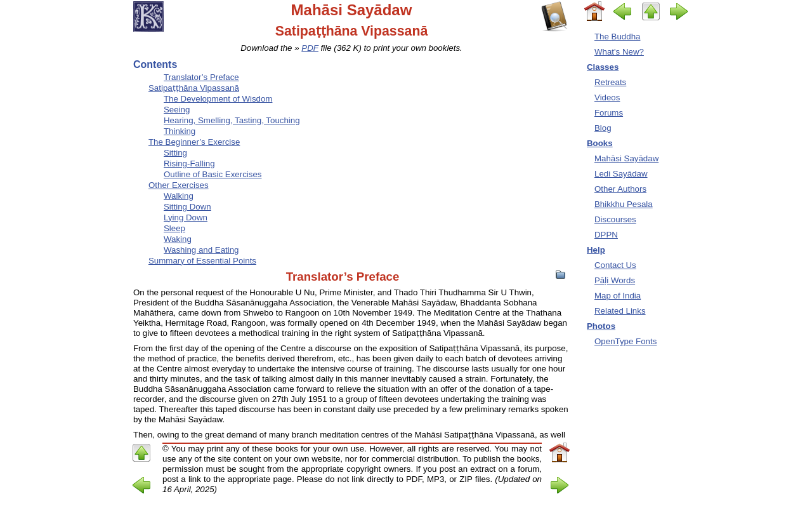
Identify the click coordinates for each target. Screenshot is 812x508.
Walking (179, 196)
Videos (607, 97)
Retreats (610, 82)
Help (596, 250)
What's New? (619, 52)
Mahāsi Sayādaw (626, 158)
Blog (603, 128)
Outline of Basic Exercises (213, 174)
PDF (310, 48)
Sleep (174, 228)
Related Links (620, 311)
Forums (609, 113)
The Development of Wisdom (218, 99)
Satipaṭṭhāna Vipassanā (194, 88)
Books (600, 143)
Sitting (175, 153)
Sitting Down (187, 207)
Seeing (177, 110)
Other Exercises (179, 185)
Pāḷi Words (615, 280)
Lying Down (186, 217)
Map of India (618, 296)
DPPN (606, 235)
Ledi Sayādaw (621, 174)
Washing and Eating (201, 250)
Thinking (180, 131)
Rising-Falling (189, 164)
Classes (603, 67)
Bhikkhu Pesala (624, 204)
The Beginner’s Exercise (194, 142)
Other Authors (620, 189)
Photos (601, 326)
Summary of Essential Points (202, 261)
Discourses (615, 219)
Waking (178, 239)
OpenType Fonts (625, 341)
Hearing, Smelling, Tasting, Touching (232, 120)
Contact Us (615, 265)
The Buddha (617, 37)
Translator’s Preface (201, 77)
